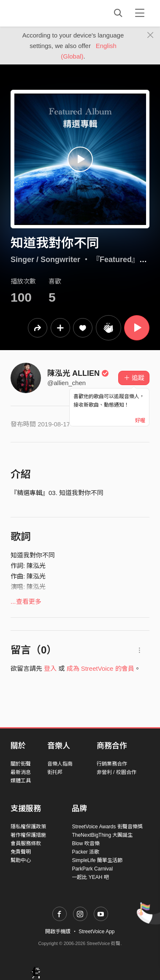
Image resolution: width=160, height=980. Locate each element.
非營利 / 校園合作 (117, 772)
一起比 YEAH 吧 (90, 877)
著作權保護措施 (28, 835)
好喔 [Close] (140, 420)
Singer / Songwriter (45, 260)
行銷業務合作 (112, 764)
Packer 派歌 (85, 852)
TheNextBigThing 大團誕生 (102, 835)
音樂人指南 (60, 764)
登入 (50, 668)
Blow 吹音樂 (85, 843)
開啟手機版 (58, 932)
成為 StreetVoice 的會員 (100, 668)
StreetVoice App (96, 932)
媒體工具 (21, 781)
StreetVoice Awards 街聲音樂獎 (107, 827)
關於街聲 (21, 764)
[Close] (151, 35)
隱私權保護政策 (28, 827)
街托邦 (55, 772)
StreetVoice (45, 13)
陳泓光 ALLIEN (78, 373)
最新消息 (21, 772)
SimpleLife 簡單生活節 (97, 860)
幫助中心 (21, 860)
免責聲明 (21, 852)
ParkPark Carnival (92, 869)
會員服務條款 (26, 843)
